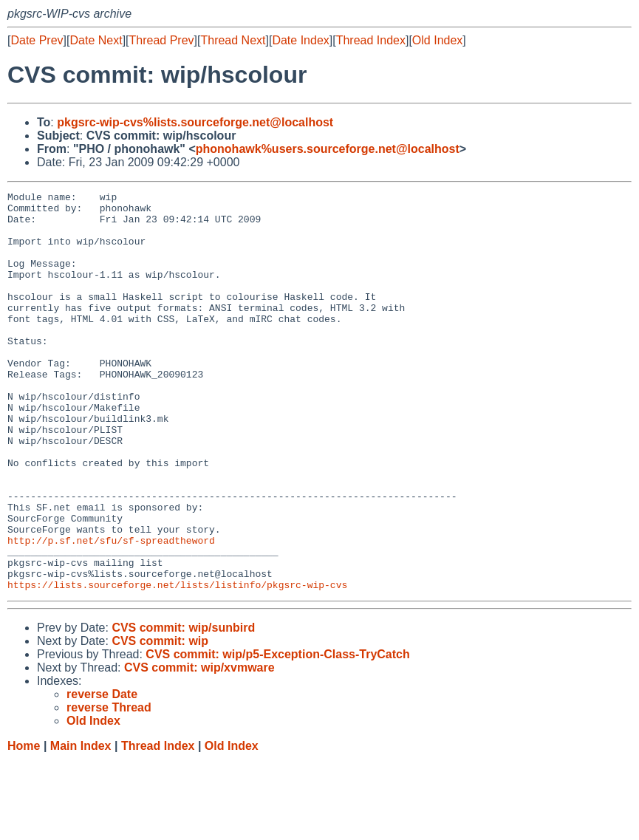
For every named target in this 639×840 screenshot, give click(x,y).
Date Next (96, 40)
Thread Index (371, 40)
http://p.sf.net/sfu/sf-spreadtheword (111, 611)
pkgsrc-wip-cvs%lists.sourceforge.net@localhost (195, 122)
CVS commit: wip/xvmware (199, 747)
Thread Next (233, 40)
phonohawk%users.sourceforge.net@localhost (328, 149)
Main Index (81, 826)
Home (24, 826)
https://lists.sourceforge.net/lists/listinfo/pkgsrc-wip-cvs (177, 664)
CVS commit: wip (160, 721)
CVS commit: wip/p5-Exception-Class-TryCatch (277, 734)
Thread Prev (162, 40)
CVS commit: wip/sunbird (183, 707)
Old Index (437, 40)
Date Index (300, 40)
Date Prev (37, 40)
